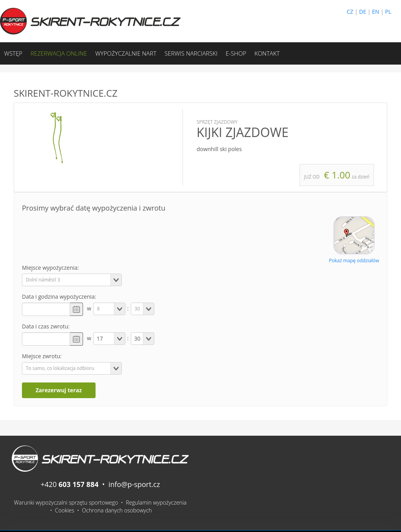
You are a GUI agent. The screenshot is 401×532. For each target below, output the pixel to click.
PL (388, 12)
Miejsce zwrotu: (42, 356)
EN (376, 12)
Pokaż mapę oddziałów (354, 261)
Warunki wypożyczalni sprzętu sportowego (66, 502)
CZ (350, 12)
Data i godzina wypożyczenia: (59, 297)
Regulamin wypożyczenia (156, 502)
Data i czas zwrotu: (46, 326)
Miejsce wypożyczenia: (51, 268)
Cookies (64, 510)
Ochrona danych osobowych (117, 510)
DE (363, 12)
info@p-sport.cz (134, 484)
